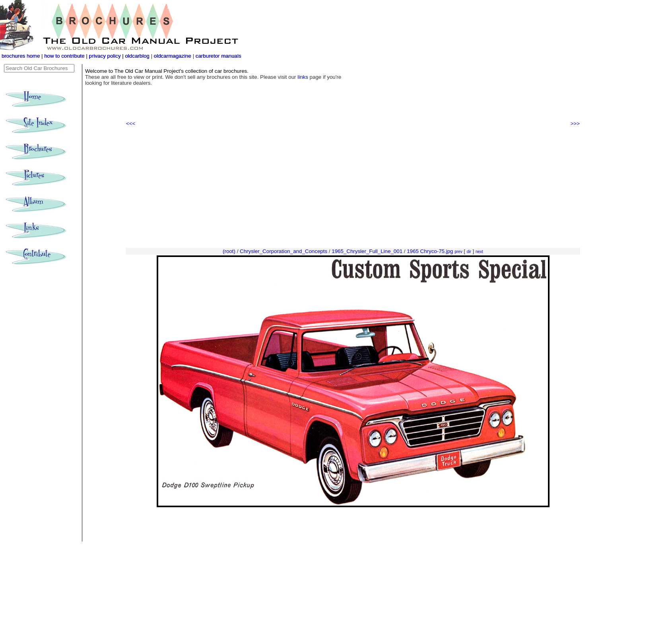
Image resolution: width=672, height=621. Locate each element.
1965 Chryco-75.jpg (430, 251)
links (303, 77)
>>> (575, 124)
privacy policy (106, 56)
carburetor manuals (218, 56)
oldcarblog (137, 56)
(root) (229, 251)
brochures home (21, 56)
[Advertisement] (353, 187)
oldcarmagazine (173, 56)
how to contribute (64, 56)
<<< (131, 124)
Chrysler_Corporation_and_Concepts (284, 251)
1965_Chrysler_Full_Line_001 (367, 251)
